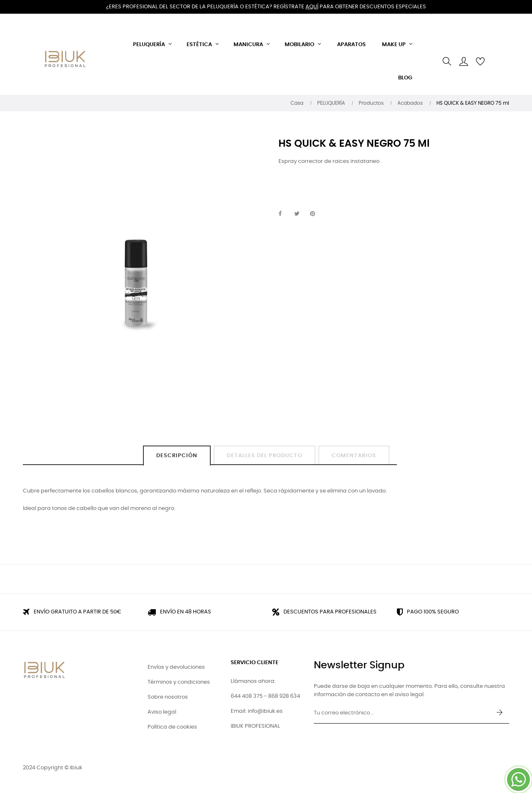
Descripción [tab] (177, 456)
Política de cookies (172, 727)
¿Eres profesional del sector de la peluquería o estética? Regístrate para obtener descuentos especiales (266, 7)
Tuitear (300, 214)
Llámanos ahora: (253, 681)
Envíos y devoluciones (176, 667)
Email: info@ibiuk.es (257, 711)
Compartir (285, 214)
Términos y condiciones (179, 682)
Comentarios (354, 456)
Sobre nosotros (168, 697)
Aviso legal (162, 712)
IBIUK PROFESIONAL (255, 726)
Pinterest (316, 214)
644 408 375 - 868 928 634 (265, 696)
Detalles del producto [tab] (265, 456)
